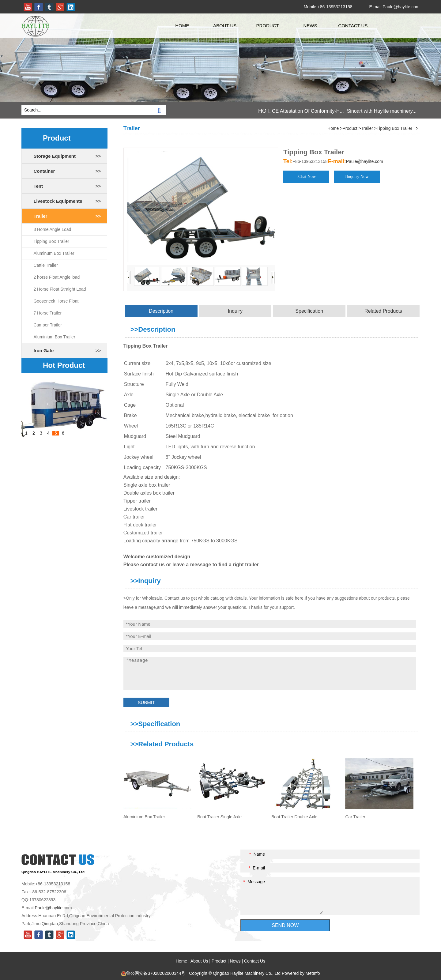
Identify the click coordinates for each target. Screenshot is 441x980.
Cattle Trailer (45, 265)
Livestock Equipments (58, 201)
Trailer (40, 216)
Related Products (383, 311)
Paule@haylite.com (401, 7)
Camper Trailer (48, 325)
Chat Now (307, 177)
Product (267, 26)
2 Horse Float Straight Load (60, 289)
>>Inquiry (146, 581)
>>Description (153, 329)
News (310, 26)
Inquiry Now (358, 177)
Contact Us (353, 26)
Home (182, 26)
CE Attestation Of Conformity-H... (308, 111)
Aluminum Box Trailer (54, 253)
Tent (38, 186)
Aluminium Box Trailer (54, 337)
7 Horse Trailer (47, 313)
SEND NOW (285, 925)
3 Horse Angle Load (52, 229)
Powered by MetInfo (301, 973)
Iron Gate (43, 351)
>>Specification (155, 724)
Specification (309, 311)
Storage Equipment (55, 156)
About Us (225, 26)
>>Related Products (162, 744)
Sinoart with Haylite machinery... (382, 111)
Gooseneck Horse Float (56, 301)
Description (161, 311)
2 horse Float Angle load (57, 277)
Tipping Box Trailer (51, 241)
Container (44, 171)
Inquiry (235, 311)
